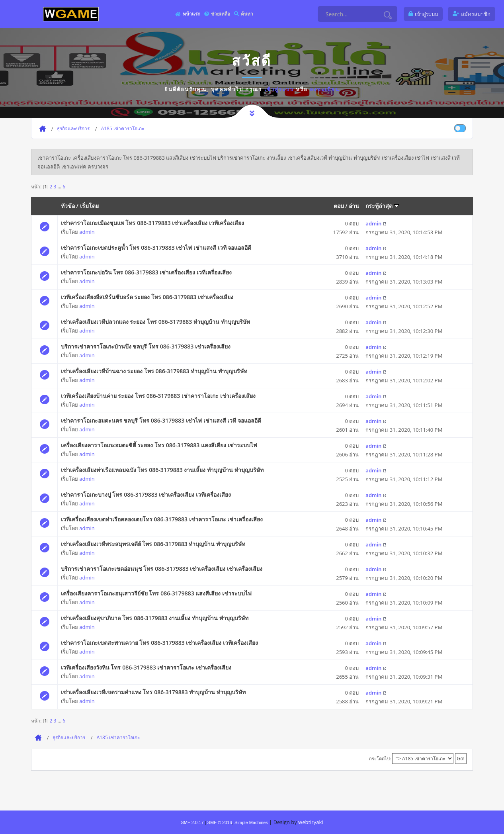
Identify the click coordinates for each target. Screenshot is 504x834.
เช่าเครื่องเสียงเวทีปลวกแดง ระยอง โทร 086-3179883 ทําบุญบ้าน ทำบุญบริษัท (155, 322)
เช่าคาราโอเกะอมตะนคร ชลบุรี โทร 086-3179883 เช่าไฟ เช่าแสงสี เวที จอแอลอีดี (161, 420)
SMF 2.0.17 (192, 822)
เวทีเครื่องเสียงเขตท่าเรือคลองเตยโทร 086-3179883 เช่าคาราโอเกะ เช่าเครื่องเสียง (162, 519)
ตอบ (339, 206)
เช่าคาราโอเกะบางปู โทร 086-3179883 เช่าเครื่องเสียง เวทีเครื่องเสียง (146, 494)
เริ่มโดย (89, 206)
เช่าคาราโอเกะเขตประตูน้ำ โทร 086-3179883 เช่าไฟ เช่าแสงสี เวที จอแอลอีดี (156, 248)
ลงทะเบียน (325, 89)
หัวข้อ (68, 206)
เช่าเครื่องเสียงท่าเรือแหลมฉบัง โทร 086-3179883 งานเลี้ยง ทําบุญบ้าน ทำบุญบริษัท (162, 470)
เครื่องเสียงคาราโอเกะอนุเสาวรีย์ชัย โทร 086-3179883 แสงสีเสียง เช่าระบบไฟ (156, 593)
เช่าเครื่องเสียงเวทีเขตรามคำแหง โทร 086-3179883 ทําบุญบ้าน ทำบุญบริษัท (153, 692)
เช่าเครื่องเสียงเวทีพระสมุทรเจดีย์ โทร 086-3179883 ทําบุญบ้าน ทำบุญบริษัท (153, 544)
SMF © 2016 (220, 822)
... (60, 186)
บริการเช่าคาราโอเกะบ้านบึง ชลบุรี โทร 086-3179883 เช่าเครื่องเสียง (146, 346)
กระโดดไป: (380, 759)
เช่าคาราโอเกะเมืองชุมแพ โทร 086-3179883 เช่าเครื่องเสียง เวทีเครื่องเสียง (152, 223)
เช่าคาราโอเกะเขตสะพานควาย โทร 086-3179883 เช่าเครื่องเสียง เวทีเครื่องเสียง (159, 643)
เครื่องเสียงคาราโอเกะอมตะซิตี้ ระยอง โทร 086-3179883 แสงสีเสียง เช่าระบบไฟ (159, 445)
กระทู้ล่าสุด (382, 206)
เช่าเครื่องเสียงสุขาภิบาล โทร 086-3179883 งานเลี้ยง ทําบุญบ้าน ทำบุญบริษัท (155, 618)
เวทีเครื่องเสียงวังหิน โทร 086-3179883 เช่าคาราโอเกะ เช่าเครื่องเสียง (146, 667)
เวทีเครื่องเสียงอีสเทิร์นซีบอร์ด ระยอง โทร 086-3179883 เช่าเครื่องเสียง (147, 297)
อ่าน (354, 206)
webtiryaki (311, 822)
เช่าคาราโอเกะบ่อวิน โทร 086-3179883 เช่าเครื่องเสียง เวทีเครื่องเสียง (146, 272)
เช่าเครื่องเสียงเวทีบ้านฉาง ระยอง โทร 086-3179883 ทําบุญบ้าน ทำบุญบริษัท (154, 371)
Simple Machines (251, 822)
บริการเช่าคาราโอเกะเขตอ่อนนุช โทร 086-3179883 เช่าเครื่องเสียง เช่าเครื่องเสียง (162, 569)
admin (87, 232)
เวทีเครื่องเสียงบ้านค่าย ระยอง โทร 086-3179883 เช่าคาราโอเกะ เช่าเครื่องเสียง (158, 396)
